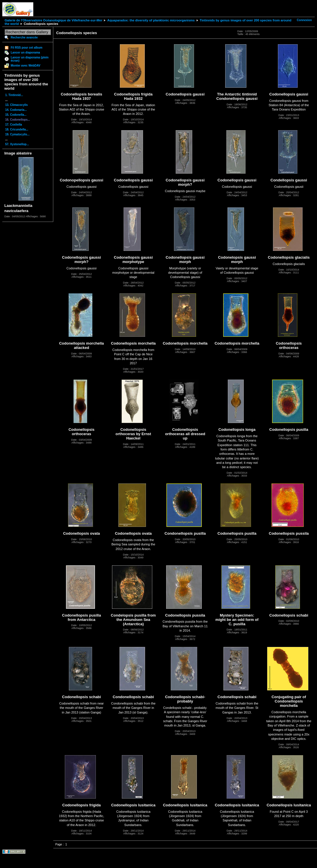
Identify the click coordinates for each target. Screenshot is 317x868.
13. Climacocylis (17, 105)
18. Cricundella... (17, 129)
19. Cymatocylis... (17, 134)
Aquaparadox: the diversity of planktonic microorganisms (151, 20)
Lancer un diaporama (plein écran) (30, 59)
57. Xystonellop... (17, 144)
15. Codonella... (16, 115)
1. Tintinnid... (14, 95)
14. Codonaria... (16, 110)
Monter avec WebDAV (25, 66)
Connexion (304, 20)
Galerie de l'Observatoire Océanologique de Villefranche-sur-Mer (53, 20)
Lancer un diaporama (25, 53)
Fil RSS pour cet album (26, 48)
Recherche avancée (24, 37)
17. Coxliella (14, 125)
